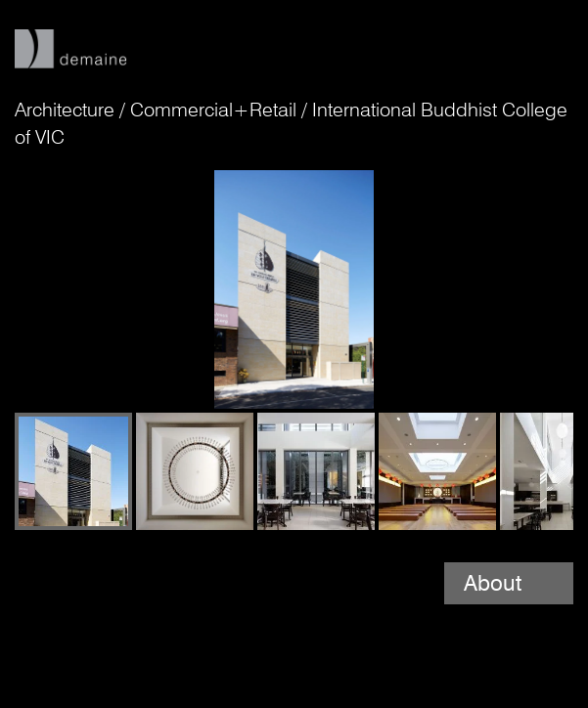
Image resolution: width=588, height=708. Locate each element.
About (496, 583)
